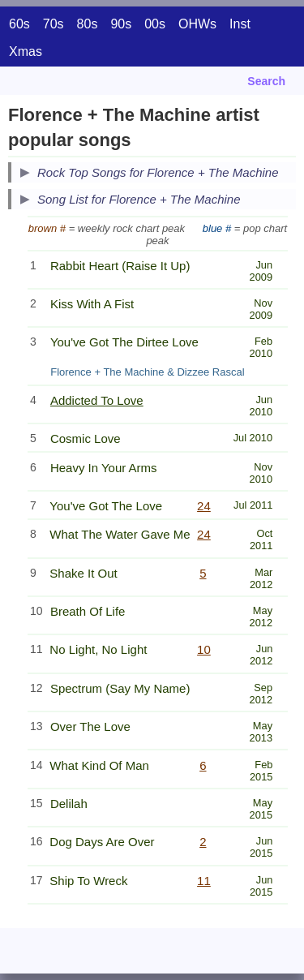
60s (19, 24)
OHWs (197, 24)
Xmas (26, 52)
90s (121, 24)
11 (204, 881)
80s (88, 24)
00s (155, 24)
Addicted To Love (97, 400)
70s (54, 24)
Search (266, 81)
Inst (240, 24)
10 (204, 649)
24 (204, 506)
